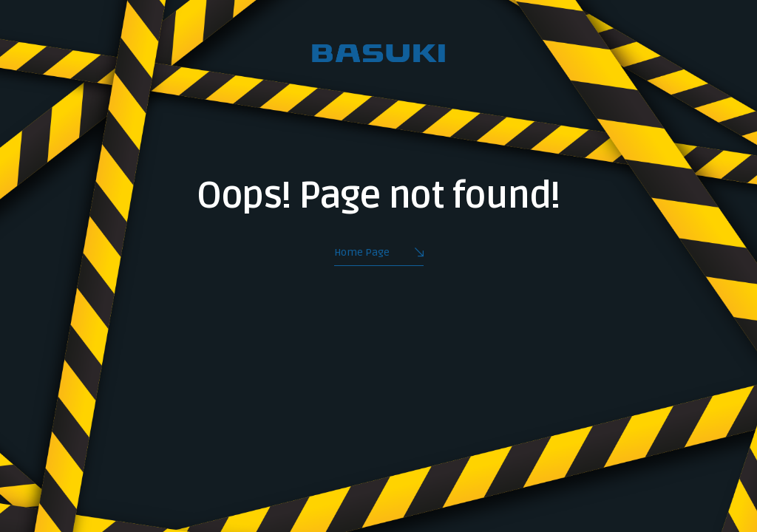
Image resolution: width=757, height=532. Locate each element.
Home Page (379, 254)
